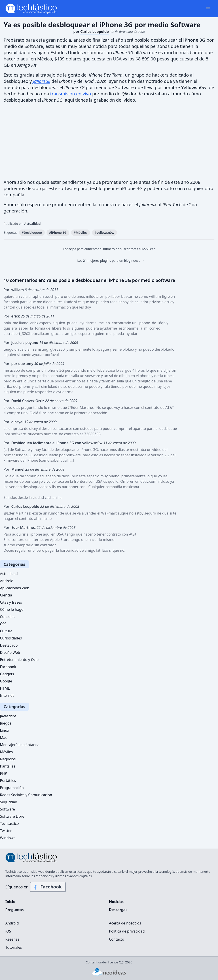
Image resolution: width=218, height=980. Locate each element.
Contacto (117, 939)
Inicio (10, 902)
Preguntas (15, 910)
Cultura (6, 631)
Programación (12, 788)
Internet (7, 695)
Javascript (8, 716)
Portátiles (8, 781)
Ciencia (6, 595)
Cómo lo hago (12, 609)
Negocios (8, 759)
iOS (8, 931)
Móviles (6, 752)
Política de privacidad (127, 931)
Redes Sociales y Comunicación (26, 795)
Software (7, 809)
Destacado (9, 645)
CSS (3, 624)
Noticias (116, 902)
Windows (8, 838)
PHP (3, 773)
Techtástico (9, 823)
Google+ (7, 681)
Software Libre (12, 816)
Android (7, 581)
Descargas (118, 910)
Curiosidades (11, 638)
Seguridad (9, 802)
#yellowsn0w (104, 233)
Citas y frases (11, 602)
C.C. (122, 962)
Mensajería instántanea (20, 745)
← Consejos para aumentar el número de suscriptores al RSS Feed (107, 249)
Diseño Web (10, 652)
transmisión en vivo (71, 94)
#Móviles (81, 233)
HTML (5, 688)
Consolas (8, 617)
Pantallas (8, 766)
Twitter (6, 831)
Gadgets (7, 674)
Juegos (6, 723)
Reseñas (12, 939)
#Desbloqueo (32, 233)
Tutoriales (14, 947)
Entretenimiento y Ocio (19, 660)
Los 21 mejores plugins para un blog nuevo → (111, 261)
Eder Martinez (18, 513)
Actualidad (33, 224)
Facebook (8, 667)
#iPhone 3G (58, 233)
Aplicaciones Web (15, 588)
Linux (5, 730)
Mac (3, 738)
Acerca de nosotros (125, 923)
